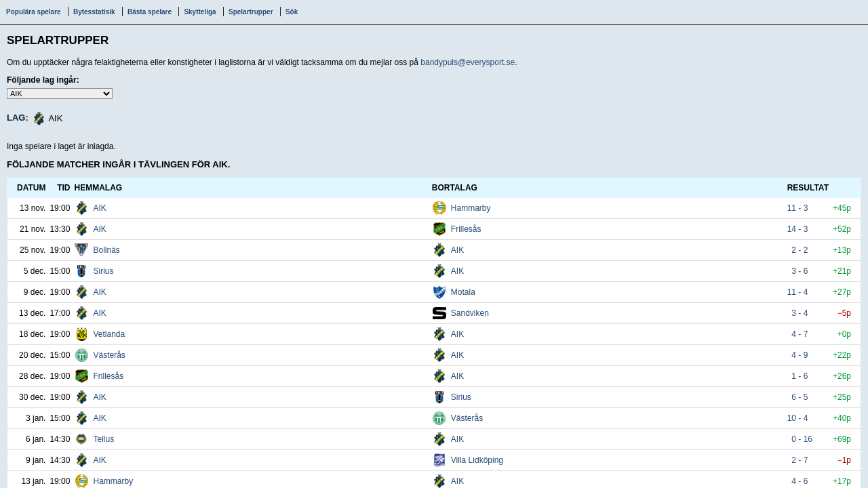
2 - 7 (800, 460)
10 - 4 (800, 418)
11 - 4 (800, 292)
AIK (99, 208)
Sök (292, 12)
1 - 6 (800, 376)
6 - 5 (800, 397)
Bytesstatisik (94, 12)
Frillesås (466, 229)
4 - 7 (800, 334)
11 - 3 (800, 208)
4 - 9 (800, 355)
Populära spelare (34, 12)
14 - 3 (800, 229)
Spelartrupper (251, 12)
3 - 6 (800, 271)
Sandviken (470, 313)
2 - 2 (800, 250)
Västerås (109, 355)
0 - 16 (800, 439)
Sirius (103, 271)
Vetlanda (109, 334)
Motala (463, 292)
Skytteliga (200, 12)
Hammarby (471, 208)
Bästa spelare (150, 12)
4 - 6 (800, 481)
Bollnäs (106, 250)
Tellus (103, 439)
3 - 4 (800, 313)
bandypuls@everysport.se (468, 62)
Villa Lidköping (477, 460)
